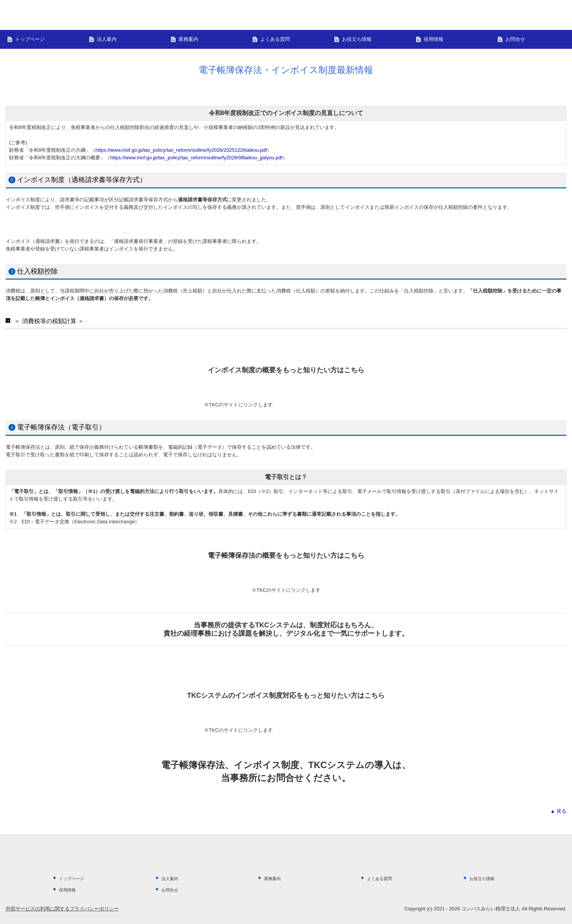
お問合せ (515, 39)
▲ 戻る (558, 811)
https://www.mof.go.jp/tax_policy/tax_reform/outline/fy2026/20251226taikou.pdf (181, 150)
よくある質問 (275, 39)
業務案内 (188, 39)
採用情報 (434, 39)
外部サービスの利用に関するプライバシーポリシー (62, 909)
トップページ (30, 39)
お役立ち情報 (357, 39)
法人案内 (107, 39)
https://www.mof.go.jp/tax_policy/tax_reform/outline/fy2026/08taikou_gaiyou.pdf (196, 158)
